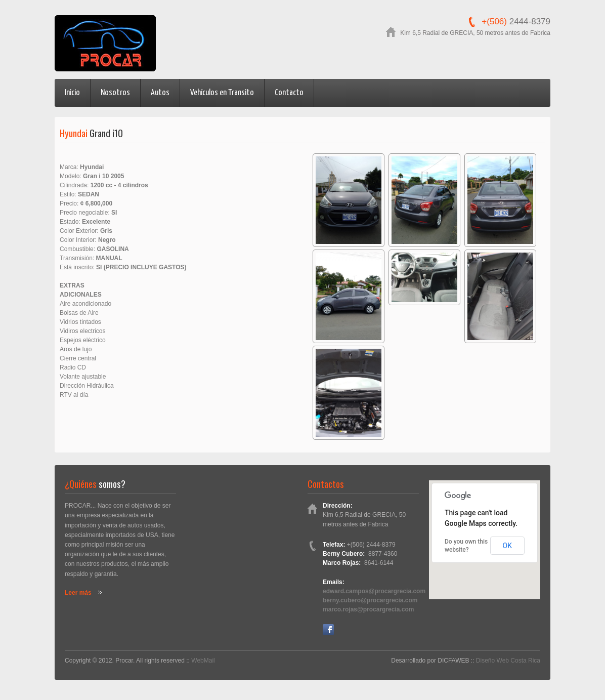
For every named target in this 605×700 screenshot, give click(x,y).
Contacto (289, 93)
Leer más (78, 593)
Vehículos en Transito (222, 93)
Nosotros (115, 93)
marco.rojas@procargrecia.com (368, 609)
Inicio (72, 93)
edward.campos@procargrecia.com (374, 591)
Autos (160, 93)
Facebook (328, 630)
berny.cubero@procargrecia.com (370, 600)
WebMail (203, 661)
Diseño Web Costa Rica (508, 661)
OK (507, 546)
